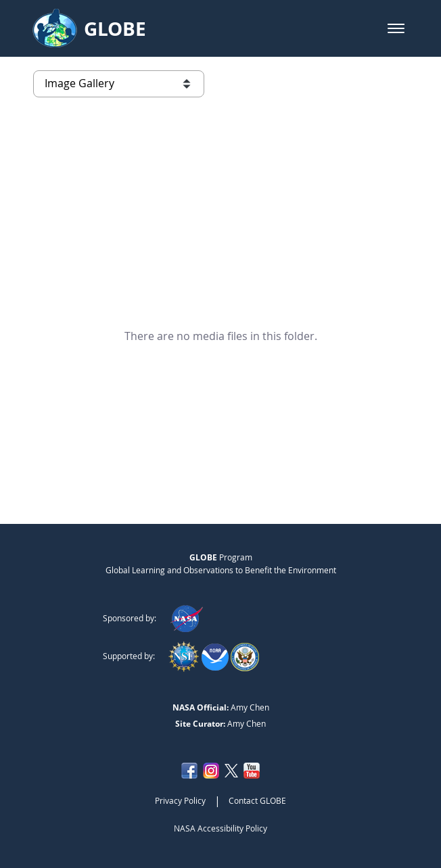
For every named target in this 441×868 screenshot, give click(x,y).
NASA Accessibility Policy (220, 828)
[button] (396, 28)
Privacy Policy (180, 800)
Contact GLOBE (257, 800)
